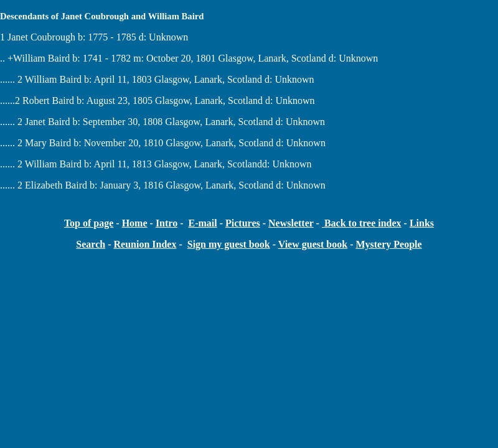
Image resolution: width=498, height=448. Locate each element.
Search (91, 244)
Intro (167, 223)
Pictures (243, 223)
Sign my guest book (229, 244)
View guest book (313, 244)
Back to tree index (362, 223)
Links (422, 223)
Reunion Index (145, 244)
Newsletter (291, 223)
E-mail (202, 223)
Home (135, 223)
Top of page (89, 223)
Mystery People (388, 244)
